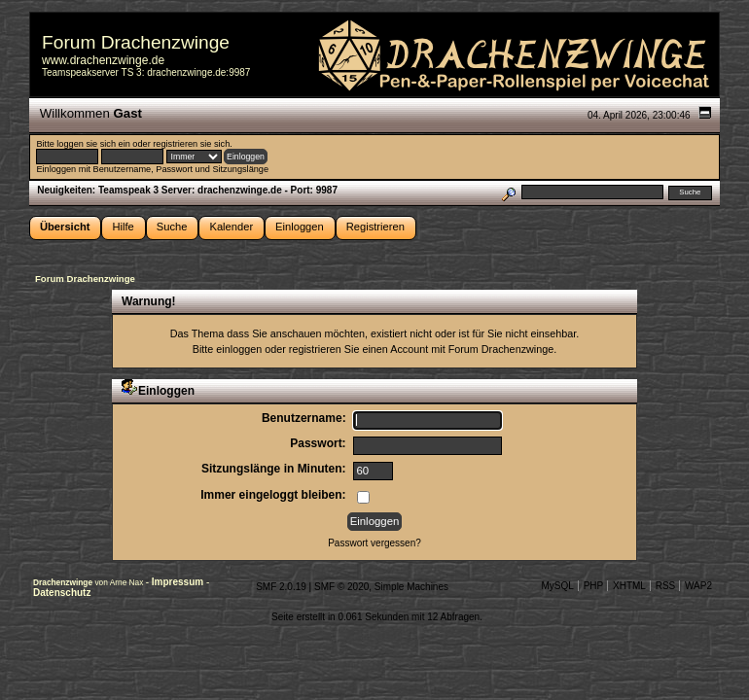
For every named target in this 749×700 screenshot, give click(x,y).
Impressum (179, 582)
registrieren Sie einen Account (358, 349)
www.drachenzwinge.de (103, 60)
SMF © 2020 (341, 587)
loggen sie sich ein (93, 144)
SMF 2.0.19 (281, 587)
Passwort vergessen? (374, 543)
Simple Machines (411, 587)
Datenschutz (62, 593)
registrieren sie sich (191, 144)
